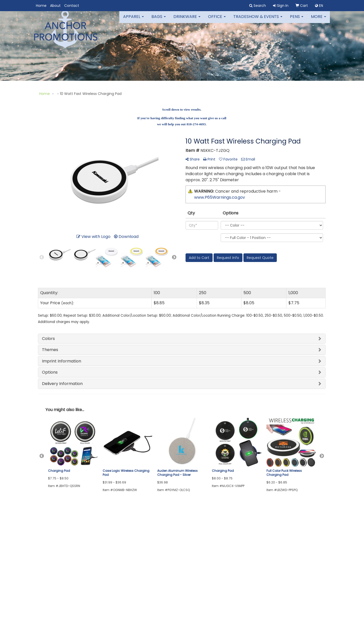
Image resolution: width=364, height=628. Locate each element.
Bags (159, 20)
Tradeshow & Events (258, 20)
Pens (297, 20)
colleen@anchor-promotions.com (292, 601)
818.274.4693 (313, 594)
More (318, 20)
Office (217, 20)
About (55, 6)
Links (91, 545)
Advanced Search (102, 538)
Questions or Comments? (63, 561)
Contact (72, 6)
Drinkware (187, 20)
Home (41, 6)
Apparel (133, 20)
